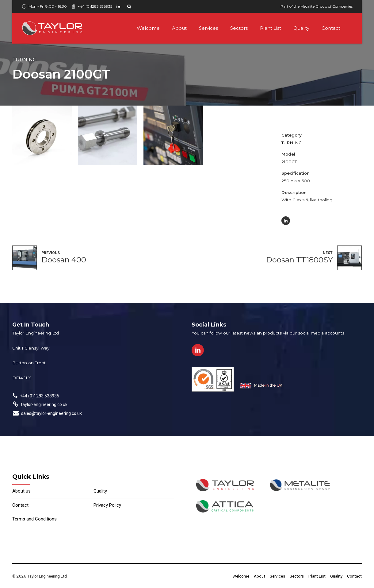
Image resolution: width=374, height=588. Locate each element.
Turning (25, 60)
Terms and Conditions (34, 519)
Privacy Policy (107, 505)
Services (208, 28)
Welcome (148, 28)
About (179, 28)
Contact (331, 28)
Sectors (239, 28)
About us (21, 491)
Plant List (271, 28)
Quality (301, 28)
